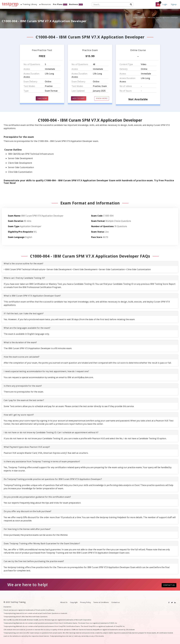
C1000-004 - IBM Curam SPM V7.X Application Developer (159, 17)
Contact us (116, 602)
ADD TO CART (79, 98)
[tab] (90, 264)
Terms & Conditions (101, 602)
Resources (45, 4)
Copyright (74, 602)
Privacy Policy (85, 602)
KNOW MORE (102, 98)
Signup (174, 4)
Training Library (29, 4)
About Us (64, 602)
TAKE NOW (42, 98)
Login (165, 4)
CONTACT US (169, 585)
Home (135, 17)
